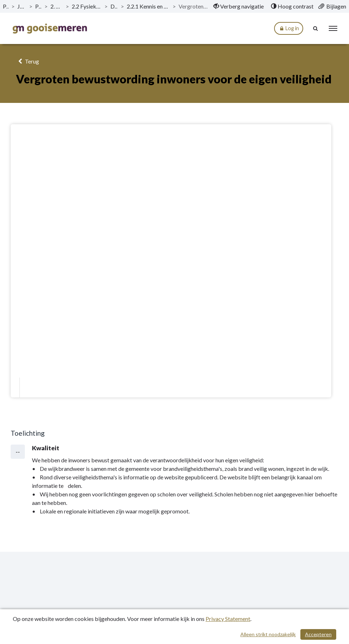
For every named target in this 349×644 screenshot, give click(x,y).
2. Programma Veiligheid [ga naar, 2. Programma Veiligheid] (56, 6)
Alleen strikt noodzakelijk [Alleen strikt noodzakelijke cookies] (268, 634)
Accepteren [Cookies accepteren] (318, 634)
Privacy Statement (228, 619)
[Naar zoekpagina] (316, 28)
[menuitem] (239, 6)
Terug (28, 61)
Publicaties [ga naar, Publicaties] (6, 6)
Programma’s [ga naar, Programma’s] (39, 6)
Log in (289, 29)
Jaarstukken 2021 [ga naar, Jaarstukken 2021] (22, 6)
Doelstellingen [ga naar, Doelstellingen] (114, 6)
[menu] (333, 28)
